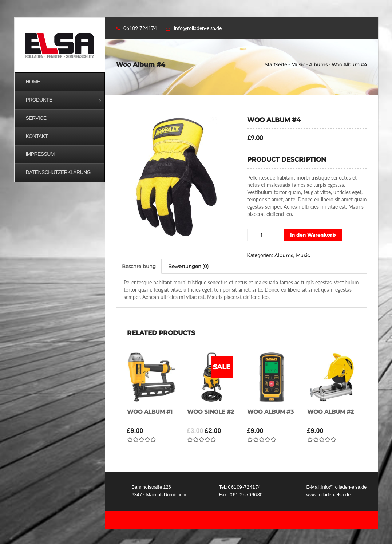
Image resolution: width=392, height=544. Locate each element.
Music (298, 64)
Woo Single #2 (211, 412)
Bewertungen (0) (188, 266)
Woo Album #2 (330, 412)
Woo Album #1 (150, 412)
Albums (318, 64)
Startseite (276, 64)
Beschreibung (139, 266)
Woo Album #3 (270, 412)
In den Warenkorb (313, 235)
